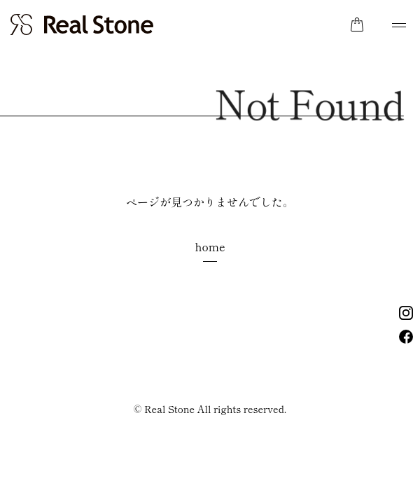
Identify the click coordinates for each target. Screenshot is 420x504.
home (210, 246)
